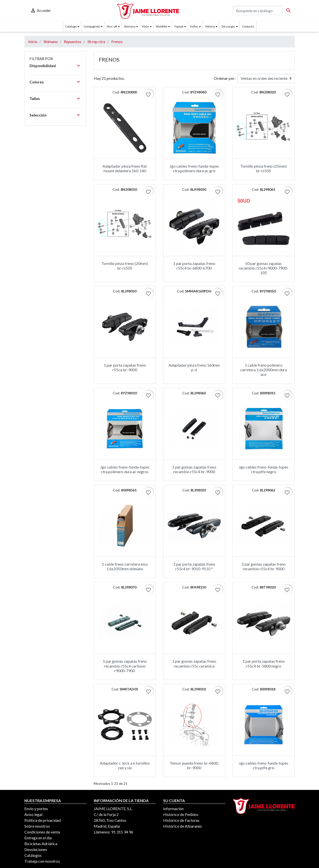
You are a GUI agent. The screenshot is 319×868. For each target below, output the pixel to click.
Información (173, 809)
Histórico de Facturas (181, 820)
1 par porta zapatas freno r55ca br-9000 (125, 367)
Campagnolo (92, 26)
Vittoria (210, 26)
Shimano (130, 26)
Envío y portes (36, 809)
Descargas (228, 26)
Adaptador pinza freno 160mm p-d (194, 367)
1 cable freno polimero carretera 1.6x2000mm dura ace (263, 370)
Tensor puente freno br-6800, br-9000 (194, 765)
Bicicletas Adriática (41, 844)
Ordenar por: (225, 78)
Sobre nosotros (37, 826)
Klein (146, 26)
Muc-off (112, 26)
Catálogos (33, 855)
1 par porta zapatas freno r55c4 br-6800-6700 (194, 266)
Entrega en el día (38, 838)
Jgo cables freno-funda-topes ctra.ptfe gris (264, 765)
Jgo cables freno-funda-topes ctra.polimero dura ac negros (125, 469)
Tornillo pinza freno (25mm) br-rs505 (263, 168)
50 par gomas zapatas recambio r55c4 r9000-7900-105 (264, 268)
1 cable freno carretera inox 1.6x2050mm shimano (125, 566)
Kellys (194, 26)
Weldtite (162, 26)
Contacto (248, 26)
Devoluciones (36, 849)
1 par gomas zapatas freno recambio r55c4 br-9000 (194, 469)
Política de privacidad (42, 820)
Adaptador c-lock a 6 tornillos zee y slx (125, 765)
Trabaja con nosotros (42, 861)
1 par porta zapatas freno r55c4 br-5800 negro (264, 663)
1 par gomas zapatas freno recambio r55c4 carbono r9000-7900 (125, 666)
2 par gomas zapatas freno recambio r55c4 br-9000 (264, 566)
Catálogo (71, 26)
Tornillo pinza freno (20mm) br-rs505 (125, 266)
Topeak (179, 26)
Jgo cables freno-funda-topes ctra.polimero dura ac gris (194, 168)
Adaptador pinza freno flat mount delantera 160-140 (125, 168)
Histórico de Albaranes (183, 826)
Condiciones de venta (42, 832)
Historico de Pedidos (181, 814)
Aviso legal (33, 814)
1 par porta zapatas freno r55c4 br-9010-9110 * (194, 566)
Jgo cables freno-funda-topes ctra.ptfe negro (264, 469)
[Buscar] (258, 10)
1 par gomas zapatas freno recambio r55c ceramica (194, 663)
